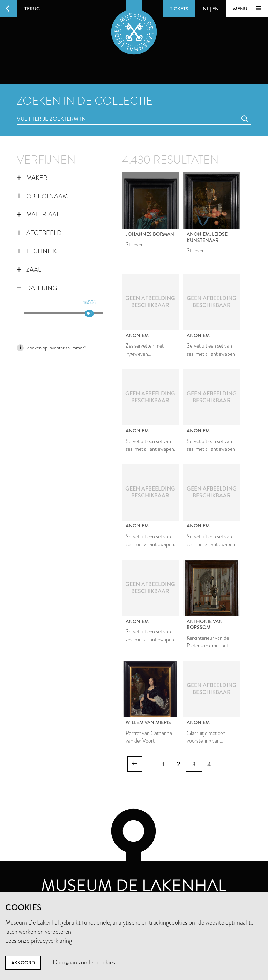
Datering (37, 288)
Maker (32, 178)
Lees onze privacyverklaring (39, 941)
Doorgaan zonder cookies (84, 962)
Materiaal (38, 214)
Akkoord (23, 963)
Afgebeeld (39, 233)
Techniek (37, 251)
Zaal (29, 269)
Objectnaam (42, 196)
